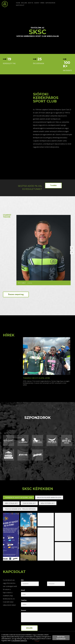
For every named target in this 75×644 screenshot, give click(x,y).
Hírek (42, 3)
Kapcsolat (20, 5)
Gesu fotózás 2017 (48, 503)
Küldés (29, 628)
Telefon (24, 600)
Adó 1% (30, 3)
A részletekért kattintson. (19, 641)
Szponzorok (50, 3)
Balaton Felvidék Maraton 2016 (49, 497)
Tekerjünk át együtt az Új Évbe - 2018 (19, 497)
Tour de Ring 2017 (29, 503)
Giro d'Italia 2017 (11, 503)
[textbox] (17, 61)
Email (23, 590)
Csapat (37, 3)
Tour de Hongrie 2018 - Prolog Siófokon (20, 509)
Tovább (53, 185)
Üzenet (24, 610)
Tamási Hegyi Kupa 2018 (36, 378)
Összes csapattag (16, 294)
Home (18, 3)
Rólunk (24, 3)
